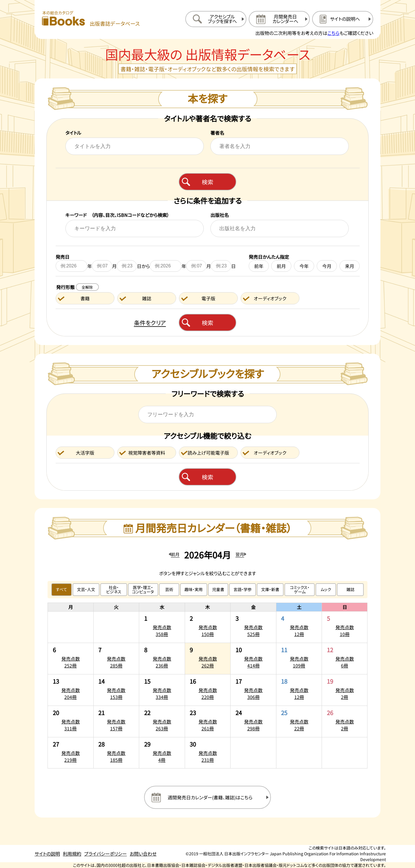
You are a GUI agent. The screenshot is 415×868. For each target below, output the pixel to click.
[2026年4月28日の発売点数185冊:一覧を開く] (116, 753)
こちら (333, 33)
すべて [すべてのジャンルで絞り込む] (62, 589)
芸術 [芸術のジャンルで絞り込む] (169, 589)
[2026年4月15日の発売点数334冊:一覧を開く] (162, 690)
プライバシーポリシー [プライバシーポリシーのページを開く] (105, 854)
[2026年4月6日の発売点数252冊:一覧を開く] (71, 659)
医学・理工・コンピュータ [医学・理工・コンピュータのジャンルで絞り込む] (143, 589)
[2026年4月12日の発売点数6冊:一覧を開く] (345, 659)
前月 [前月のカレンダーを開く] (175, 554)
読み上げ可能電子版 (208, 453)
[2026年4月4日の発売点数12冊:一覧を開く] (299, 627)
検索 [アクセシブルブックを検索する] (207, 477)
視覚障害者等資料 (147, 453)
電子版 (208, 298)
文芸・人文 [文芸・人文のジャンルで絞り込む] (86, 589)
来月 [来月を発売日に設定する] (350, 266)
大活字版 (85, 453)
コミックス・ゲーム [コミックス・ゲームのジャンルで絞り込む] (300, 589)
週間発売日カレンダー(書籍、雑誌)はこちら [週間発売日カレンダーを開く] (210, 797)
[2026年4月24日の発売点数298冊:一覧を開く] (253, 721)
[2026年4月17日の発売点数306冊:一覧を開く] (253, 690)
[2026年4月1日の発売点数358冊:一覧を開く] (162, 627)
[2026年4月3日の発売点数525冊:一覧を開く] (253, 627)
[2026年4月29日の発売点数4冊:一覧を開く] (162, 753)
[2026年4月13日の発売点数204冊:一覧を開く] (71, 690)
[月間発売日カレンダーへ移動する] (279, 19)
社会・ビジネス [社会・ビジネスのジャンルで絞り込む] (114, 589)
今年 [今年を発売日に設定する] (304, 266)
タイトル (73, 133)
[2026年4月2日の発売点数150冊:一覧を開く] (208, 627)
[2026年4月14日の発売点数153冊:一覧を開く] (116, 690)
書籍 (85, 298)
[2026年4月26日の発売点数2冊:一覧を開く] (345, 721)
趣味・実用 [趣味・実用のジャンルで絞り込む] (194, 589)
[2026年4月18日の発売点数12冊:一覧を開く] (299, 690)
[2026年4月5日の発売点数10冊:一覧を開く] (345, 627)
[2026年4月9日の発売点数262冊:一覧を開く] (208, 659)
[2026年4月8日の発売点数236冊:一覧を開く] (162, 659)
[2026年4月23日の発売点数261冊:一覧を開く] (208, 721)
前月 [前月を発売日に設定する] (281, 266)
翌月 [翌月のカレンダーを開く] (240, 554)
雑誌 (147, 298)
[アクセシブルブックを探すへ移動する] (216, 19)
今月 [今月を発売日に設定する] (327, 266)
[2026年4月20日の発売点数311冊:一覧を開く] (71, 721)
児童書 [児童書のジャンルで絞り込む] (218, 589)
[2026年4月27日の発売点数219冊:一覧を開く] (71, 753)
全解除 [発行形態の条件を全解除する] (87, 287)
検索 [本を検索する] (207, 182)
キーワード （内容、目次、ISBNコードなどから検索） (117, 215)
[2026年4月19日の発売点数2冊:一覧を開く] (345, 690)
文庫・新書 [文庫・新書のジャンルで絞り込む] (270, 589)
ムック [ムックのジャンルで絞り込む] (326, 589)
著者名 (217, 133)
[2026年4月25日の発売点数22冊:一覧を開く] (299, 721)
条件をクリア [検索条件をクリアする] (150, 323)
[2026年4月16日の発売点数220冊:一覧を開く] (208, 690)
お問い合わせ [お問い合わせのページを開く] (143, 854)
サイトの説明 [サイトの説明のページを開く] (47, 854)
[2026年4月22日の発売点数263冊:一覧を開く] (162, 721)
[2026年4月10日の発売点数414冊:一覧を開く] (253, 659)
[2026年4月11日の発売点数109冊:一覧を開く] (299, 659)
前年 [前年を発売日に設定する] (259, 266)
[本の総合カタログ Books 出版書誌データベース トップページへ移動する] (91, 19)
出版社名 (220, 215)
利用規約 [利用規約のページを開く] (72, 854)
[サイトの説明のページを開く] (343, 19)
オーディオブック (270, 298)
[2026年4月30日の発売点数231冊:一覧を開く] (208, 753)
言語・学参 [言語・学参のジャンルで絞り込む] (243, 589)
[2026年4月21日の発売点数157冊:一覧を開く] (116, 721)
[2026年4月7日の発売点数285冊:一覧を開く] (116, 659)
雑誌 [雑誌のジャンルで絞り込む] (350, 589)
